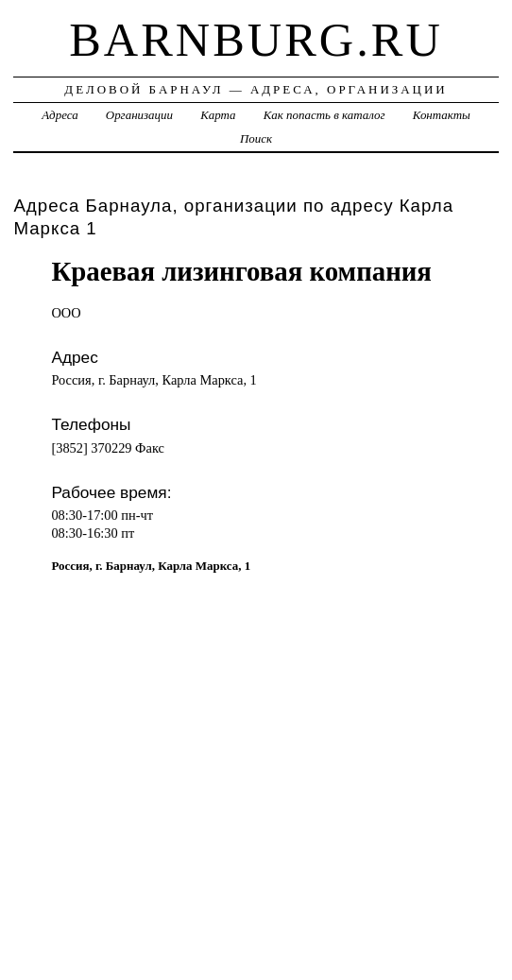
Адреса (60, 115)
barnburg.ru (256, 40)
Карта (218, 115)
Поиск (256, 138)
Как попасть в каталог (324, 115)
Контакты (442, 115)
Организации (139, 115)
